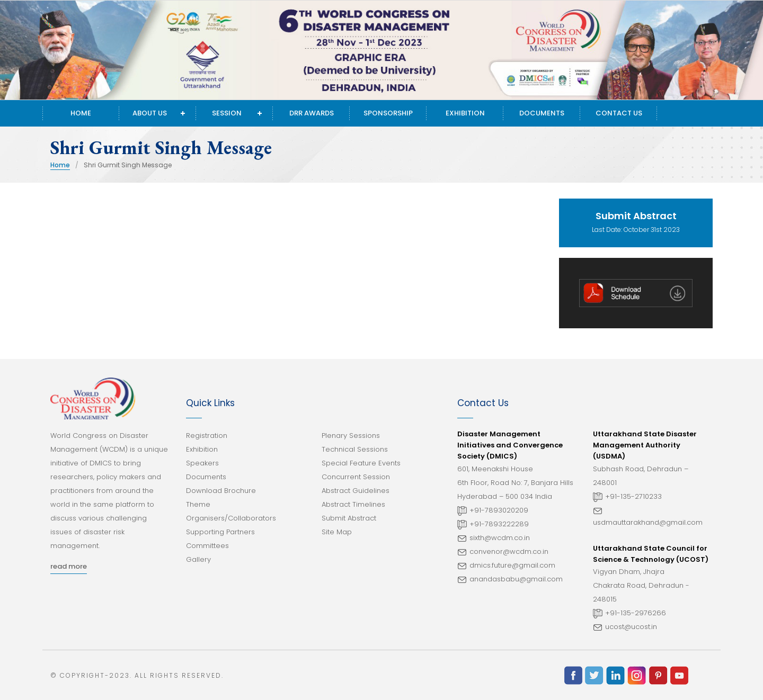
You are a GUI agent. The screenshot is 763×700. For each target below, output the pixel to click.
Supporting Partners (220, 532)
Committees (207, 546)
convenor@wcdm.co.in (509, 551)
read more (69, 566)
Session (227, 113)
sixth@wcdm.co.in (500, 538)
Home (81, 113)
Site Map (337, 532)
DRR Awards (312, 113)
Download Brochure (221, 491)
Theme (198, 504)
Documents (542, 113)
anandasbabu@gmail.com (516, 579)
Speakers (202, 463)
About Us (150, 113)
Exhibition (465, 113)
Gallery (198, 559)
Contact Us (619, 113)
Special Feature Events (361, 463)
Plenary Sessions (351, 436)
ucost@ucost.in (631, 627)
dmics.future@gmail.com (512, 565)
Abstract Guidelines (356, 491)
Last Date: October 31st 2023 (636, 222)
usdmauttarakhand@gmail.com (648, 522)
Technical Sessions (355, 449)
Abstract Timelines (353, 504)
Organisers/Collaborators (231, 518)
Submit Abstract (349, 518)
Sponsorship (388, 113)
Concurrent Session (356, 477)
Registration (207, 436)
